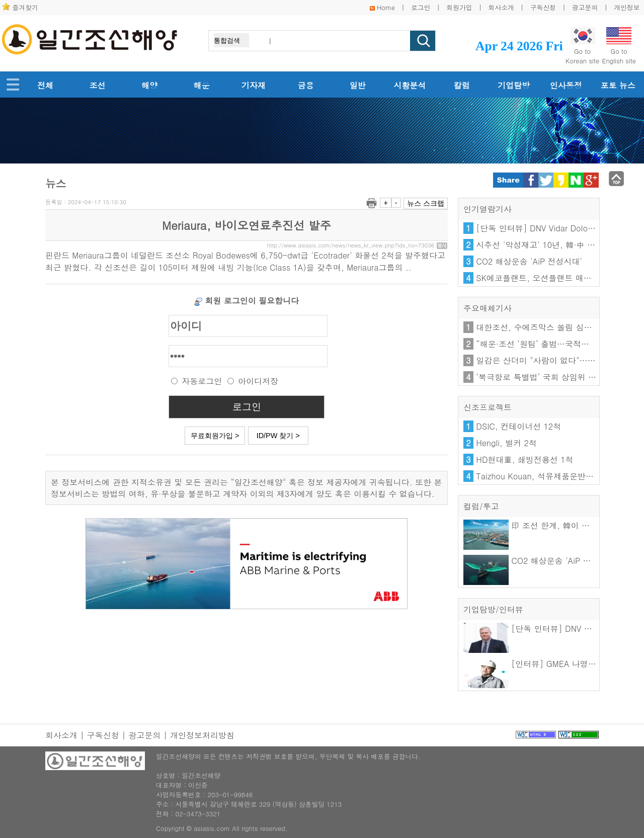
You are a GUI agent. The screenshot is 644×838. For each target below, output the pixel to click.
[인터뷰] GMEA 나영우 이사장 (543, 664)
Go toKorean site (582, 46)
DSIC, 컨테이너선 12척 (518, 426)
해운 (201, 85)
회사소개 (501, 7)
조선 (98, 85)
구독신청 (543, 7)
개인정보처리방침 (202, 735)
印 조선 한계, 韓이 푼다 (531, 525)
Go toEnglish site (619, 46)
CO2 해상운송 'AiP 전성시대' (529, 261)
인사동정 (566, 85)
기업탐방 (514, 85)
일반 (358, 85)
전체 (45, 85)
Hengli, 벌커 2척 (506, 443)
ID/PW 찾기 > (278, 436)
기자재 (254, 85)
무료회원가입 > (215, 436)
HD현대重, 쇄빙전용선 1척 (525, 459)
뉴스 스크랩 (426, 203)
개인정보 (627, 7)
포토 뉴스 (618, 85)
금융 (305, 85)
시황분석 (410, 85)
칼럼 (462, 85)
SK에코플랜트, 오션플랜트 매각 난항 (543, 278)
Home (386, 7)
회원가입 (459, 7)
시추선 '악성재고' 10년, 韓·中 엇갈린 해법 (553, 245)
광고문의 (585, 7)
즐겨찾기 (25, 7)
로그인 (421, 7)
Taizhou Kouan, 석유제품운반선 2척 (542, 476)
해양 (149, 85)
